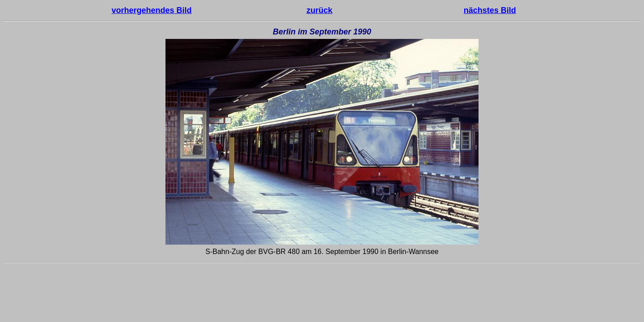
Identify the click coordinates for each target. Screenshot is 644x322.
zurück (319, 10)
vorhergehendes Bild (152, 10)
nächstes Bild (490, 10)
